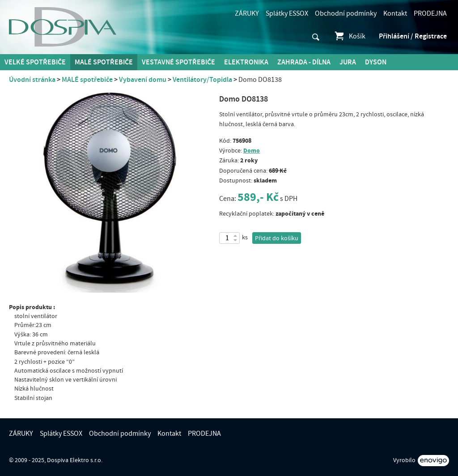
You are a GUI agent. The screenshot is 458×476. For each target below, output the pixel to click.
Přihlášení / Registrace (413, 36)
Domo (252, 151)
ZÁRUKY (247, 13)
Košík (350, 36)
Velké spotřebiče (35, 62)
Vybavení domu (143, 80)
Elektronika (246, 62)
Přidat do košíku (277, 238)
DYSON (376, 62)
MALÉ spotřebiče (104, 62)
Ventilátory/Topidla (202, 80)
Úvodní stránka (32, 80)
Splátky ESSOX (287, 13)
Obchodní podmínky (346, 13)
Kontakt (395, 13)
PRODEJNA (430, 13)
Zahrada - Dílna (304, 62)
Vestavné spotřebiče (178, 62)
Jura (348, 62)
